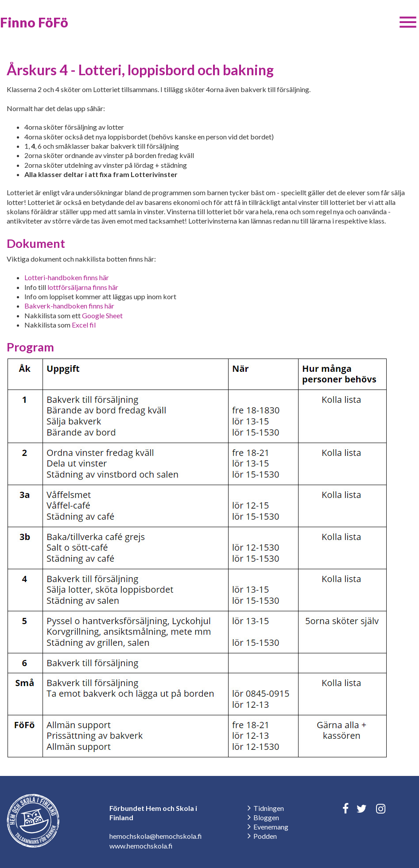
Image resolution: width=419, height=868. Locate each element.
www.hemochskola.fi (141, 846)
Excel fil (84, 325)
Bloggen (266, 817)
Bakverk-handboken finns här (69, 306)
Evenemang (271, 827)
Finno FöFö (34, 22)
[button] (408, 22)
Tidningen (269, 808)
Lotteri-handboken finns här (67, 277)
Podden (265, 836)
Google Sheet (102, 315)
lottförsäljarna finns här (83, 287)
